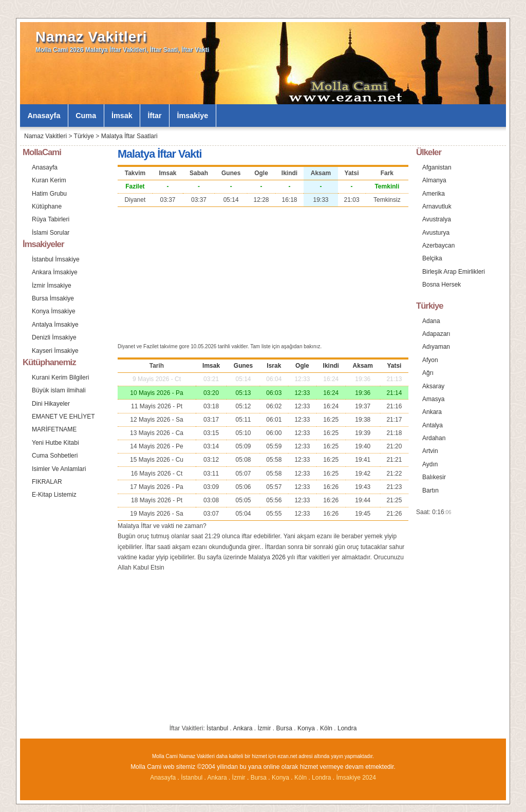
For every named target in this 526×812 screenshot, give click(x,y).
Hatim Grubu (49, 194)
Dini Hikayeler (51, 404)
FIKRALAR (47, 482)
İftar (155, 116)
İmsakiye (193, 116)
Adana (431, 321)
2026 (279, 557)
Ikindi (331, 366)
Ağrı (428, 373)
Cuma (86, 116)
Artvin (430, 451)
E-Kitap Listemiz (54, 495)
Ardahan (434, 438)
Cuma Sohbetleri (55, 456)
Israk (274, 366)
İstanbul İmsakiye (56, 259)
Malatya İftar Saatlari (129, 136)
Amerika (434, 194)
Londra (347, 728)
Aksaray (433, 386)
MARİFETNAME (54, 429)
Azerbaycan (438, 246)
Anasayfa (44, 116)
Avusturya (436, 233)
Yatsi (394, 366)
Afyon (430, 360)
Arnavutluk (437, 206)
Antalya (433, 425)
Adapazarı (436, 334)
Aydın (430, 464)
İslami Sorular (51, 233)
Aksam (363, 366)
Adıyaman (436, 347)
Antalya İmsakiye (55, 325)
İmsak (122, 116)
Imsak (211, 366)
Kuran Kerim (49, 180)
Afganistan (437, 167)
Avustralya (437, 219)
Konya (306, 728)
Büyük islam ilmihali (59, 390)
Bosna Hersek (442, 285)
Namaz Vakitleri (91, 37)
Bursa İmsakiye (53, 298)
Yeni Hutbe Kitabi (55, 443)
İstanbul (217, 728)
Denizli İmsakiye (54, 337)
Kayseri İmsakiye (55, 351)
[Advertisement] (263, 274)
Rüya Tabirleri (51, 219)
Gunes (243, 366)
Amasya (433, 399)
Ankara (242, 728)
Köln (326, 728)
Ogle (302, 366)
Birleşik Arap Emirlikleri (454, 272)
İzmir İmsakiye (52, 286)
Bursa (284, 728)
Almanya (434, 180)
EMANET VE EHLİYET (63, 417)
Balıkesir (434, 477)
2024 (369, 778)
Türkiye (84, 136)
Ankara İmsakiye (55, 272)
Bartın (430, 490)
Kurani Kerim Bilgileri (60, 377)
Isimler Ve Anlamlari (59, 469)
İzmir (265, 728)
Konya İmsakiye (54, 311)
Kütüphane (47, 206)
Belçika (432, 258)
